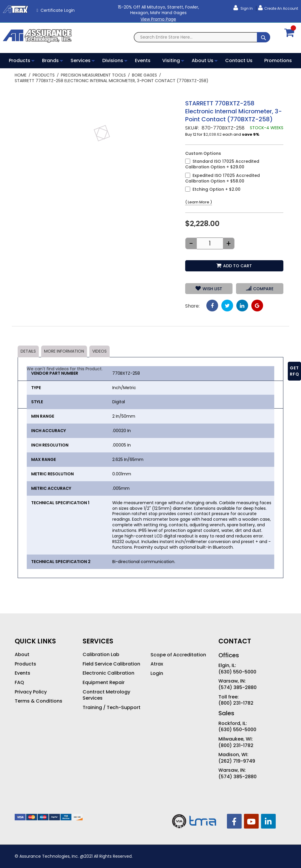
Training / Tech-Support (112, 708)
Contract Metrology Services (106, 695)
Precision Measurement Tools (93, 75)
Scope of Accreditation (178, 655)
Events (22, 673)
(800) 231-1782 (236, 703)
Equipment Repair (104, 683)
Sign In (246, 8)
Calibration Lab (101, 655)
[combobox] (202, 37)
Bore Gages (144, 75)
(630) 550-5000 (237, 672)
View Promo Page (158, 19)
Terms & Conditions (39, 701)
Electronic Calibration (108, 673)
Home (21, 75)
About (22, 655)
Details (28, 351)
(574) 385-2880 (238, 688)
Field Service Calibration (111, 664)
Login (157, 673)
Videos (100, 351)
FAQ (19, 683)
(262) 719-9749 (237, 761)
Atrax (157, 664)
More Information (64, 351)
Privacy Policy (31, 692)
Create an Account (281, 8)
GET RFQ (295, 371)
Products (44, 75)
